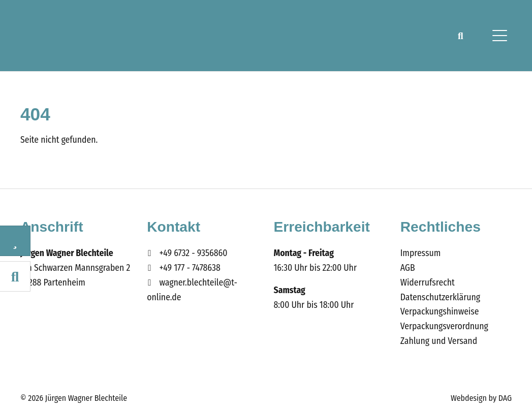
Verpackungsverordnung (444, 326)
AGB (408, 268)
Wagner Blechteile (70, 36)
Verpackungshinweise (440, 312)
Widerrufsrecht (428, 283)
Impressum (420, 253)
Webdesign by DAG (481, 398)
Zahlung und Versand (439, 341)
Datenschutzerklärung (440, 297)
